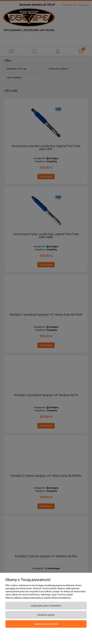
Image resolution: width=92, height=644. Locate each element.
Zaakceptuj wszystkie (46, 624)
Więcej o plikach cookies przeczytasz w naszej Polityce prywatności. (38, 598)
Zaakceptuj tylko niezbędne (46, 606)
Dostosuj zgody (46, 615)
